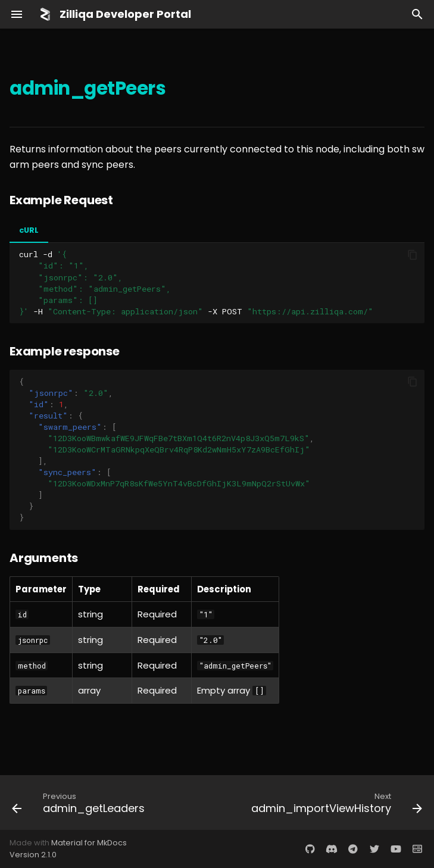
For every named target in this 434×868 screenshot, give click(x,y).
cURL (29, 230)
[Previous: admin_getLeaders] (80, 803)
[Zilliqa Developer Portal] (45, 14)
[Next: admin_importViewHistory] (335, 803)
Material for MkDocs (89, 843)
